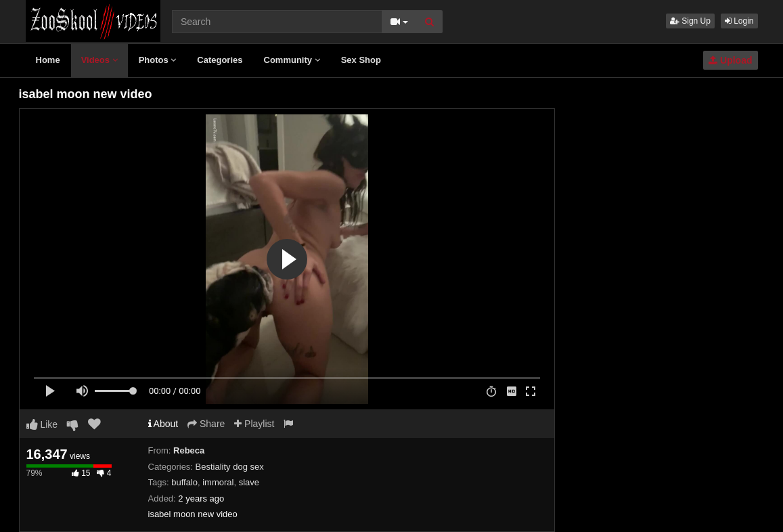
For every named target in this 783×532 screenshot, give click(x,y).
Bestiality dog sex (230, 467)
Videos (99, 60)
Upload (730, 60)
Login (739, 21)
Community (292, 60)
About (163, 424)
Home (48, 60)
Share (206, 424)
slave (249, 482)
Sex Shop (361, 60)
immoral (218, 482)
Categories (220, 60)
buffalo (184, 482)
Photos (158, 60)
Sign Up (690, 21)
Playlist (254, 424)
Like (42, 424)
